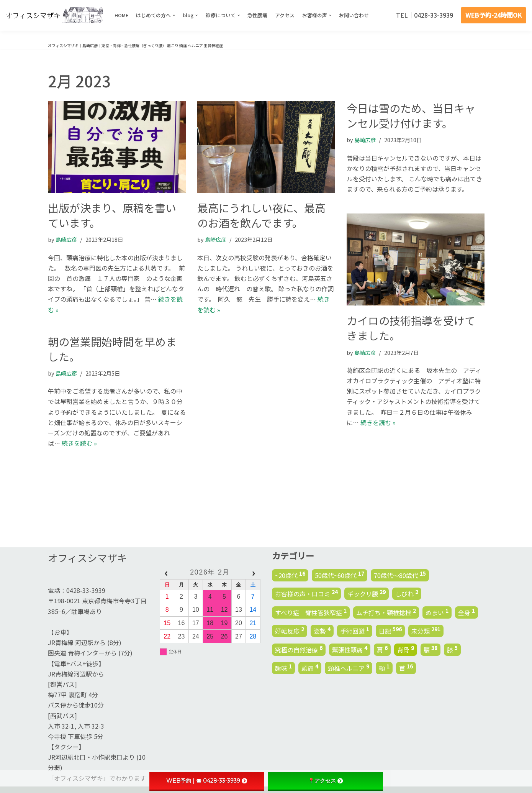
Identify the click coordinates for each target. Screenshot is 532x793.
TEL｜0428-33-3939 (425, 15)
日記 (390, 630)
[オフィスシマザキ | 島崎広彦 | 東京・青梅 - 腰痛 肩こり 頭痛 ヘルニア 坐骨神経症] (54, 15)
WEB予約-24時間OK (494, 15)
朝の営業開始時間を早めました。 (112, 349)
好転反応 (290, 630)
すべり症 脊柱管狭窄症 (311, 612)
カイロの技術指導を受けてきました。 (411, 328)
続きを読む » (378, 422)
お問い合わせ (354, 15)
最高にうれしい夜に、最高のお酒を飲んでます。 (261, 215)
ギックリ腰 (367, 593)
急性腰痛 (257, 15)
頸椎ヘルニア (349, 668)
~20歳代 (290, 575)
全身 (467, 612)
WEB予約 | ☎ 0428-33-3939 (207, 781)
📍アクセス (325, 781)
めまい (437, 612)
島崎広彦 (66, 239)
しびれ (407, 593)
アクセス (285, 15)
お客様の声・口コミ (306, 593)
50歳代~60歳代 (340, 575)
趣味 (283, 668)
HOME (121, 15)
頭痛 (310, 668)
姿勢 (322, 630)
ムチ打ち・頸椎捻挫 (386, 612)
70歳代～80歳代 (400, 575)
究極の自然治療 (299, 649)
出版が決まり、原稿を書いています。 (112, 215)
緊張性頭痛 (350, 649)
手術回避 (355, 630)
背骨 (406, 649)
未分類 (426, 630)
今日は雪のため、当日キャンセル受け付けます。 (411, 116)
